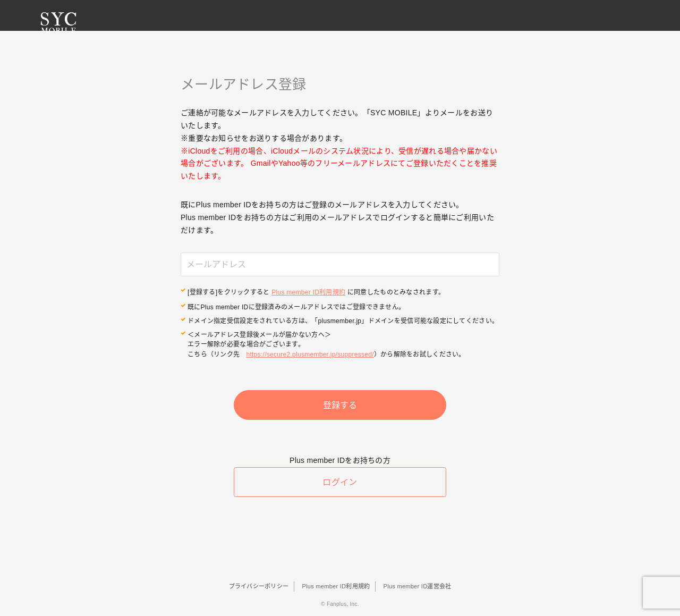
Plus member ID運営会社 (418, 586)
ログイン (340, 486)
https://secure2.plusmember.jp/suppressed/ (310, 352)
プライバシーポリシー (259, 586)
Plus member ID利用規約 (308, 292)
